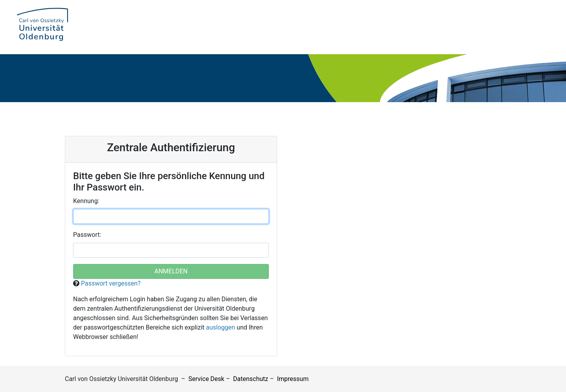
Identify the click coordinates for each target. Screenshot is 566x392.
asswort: (87, 235)
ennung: (86, 201)
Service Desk (206, 379)
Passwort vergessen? (111, 283)
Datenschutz (251, 379)
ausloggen (221, 327)
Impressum (293, 379)
